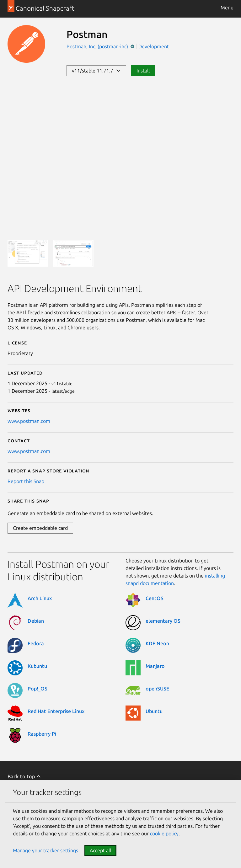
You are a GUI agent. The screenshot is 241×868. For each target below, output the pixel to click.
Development (154, 46)
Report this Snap (26, 481)
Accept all (100, 850)
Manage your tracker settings (46, 850)
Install (143, 71)
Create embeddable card (40, 528)
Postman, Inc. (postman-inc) (98, 46)
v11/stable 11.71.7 (96, 71)
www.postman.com (29, 421)
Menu (227, 8)
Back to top (24, 776)
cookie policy (164, 833)
